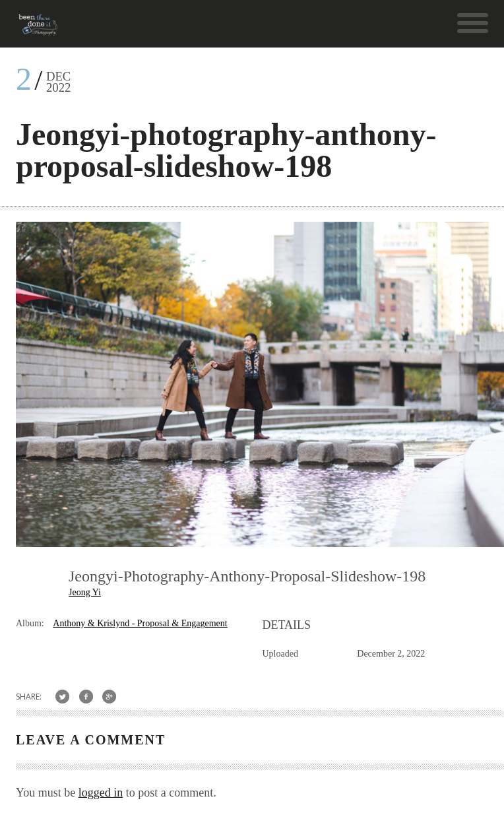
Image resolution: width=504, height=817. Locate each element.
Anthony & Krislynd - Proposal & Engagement (140, 623)
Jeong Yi (85, 592)
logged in (101, 793)
